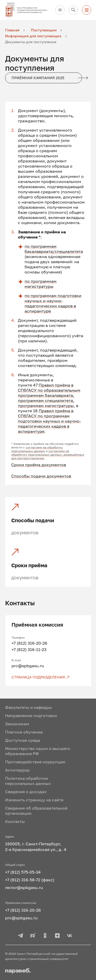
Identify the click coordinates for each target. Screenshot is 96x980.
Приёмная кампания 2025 (47, 78)
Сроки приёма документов (39, 465)
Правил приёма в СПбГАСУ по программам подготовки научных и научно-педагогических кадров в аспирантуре (49, 421)
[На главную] (28, 10)
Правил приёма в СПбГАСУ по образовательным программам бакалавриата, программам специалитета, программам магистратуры (49, 395)
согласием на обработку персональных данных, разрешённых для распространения (48, 455)
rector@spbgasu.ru (24, 887)
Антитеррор (17, 770)
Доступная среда (23, 740)
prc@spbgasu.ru (28, 666)
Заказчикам (17, 724)
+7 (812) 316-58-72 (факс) (30, 880)
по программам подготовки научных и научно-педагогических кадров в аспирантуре (53, 303)
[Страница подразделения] (48, 677)
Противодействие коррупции (35, 762)
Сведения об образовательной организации (36, 811)
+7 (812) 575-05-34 (23, 872)
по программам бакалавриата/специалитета (54, 249)
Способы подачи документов (41, 476)
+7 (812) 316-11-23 (29, 649)
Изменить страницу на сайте (34, 800)
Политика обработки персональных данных (28, 781)
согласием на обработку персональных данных (37, 449)
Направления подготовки (31, 716)
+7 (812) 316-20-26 (29, 643)
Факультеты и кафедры (29, 707)
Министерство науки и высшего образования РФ (38, 751)
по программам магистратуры (41, 284)
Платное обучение (24, 732)
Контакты (15, 821)
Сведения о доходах (26, 792)
